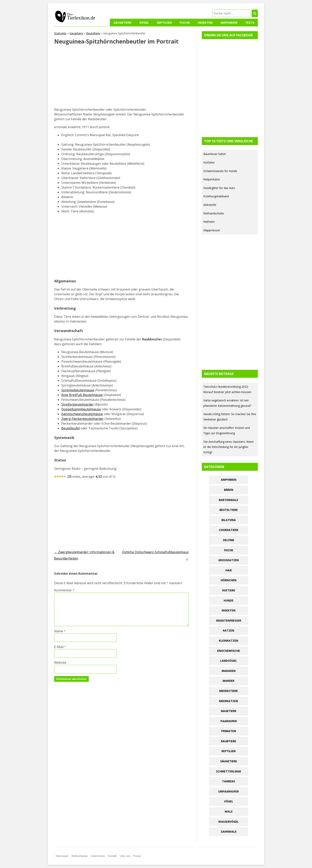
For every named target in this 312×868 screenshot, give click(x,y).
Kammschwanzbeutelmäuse (82, 414)
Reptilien (164, 22)
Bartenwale (229, 500)
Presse (137, 856)
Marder (229, 681)
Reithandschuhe (214, 213)
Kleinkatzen (229, 641)
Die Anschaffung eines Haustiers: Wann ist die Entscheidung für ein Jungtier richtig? (229, 447)
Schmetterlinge (229, 771)
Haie (229, 570)
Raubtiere (229, 741)
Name (60, 631)
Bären (229, 490)
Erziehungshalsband (216, 196)
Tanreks (229, 781)
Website (60, 663)
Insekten (205, 22)
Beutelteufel (71, 428)
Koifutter (209, 162)
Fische (185, 22)
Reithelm (209, 222)
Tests (250, 22)
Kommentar (64, 590)
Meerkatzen (229, 701)
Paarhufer (229, 721)
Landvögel (229, 661)
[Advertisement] (121, 78)
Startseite (60, 33)
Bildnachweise (80, 856)
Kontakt (112, 856)
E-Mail (60, 647)
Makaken (229, 671)
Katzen (229, 630)
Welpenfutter (212, 179)
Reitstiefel (210, 205)
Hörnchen (229, 580)
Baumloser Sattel (214, 154)
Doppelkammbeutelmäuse (81, 409)
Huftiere (229, 590)
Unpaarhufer (229, 791)
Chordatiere (229, 530)
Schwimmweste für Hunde (220, 171)
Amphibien (229, 22)
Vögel (144, 22)
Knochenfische (229, 651)
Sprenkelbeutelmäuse (78, 390)
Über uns (125, 856)
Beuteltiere (93, 33)
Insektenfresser (229, 620)
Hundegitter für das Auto (219, 188)
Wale (229, 811)
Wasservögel (229, 822)
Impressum (62, 856)
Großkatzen (229, 560)
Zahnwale (229, 832)
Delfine (229, 540)
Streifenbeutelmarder (78, 404)
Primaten (229, 731)
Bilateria (229, 520)
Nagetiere (229, 711)
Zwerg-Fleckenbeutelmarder (82, 419)
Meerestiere (229, 691)
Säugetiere (122, 22)
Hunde (229, 600)
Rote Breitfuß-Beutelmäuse (82, 395)
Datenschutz (98, 856)
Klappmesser (212, 230)
